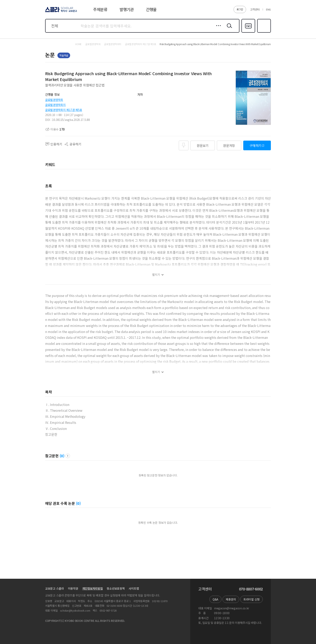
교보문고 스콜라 (55, 588)
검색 (229, 29)
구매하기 (255, 145)
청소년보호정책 (116, 588)
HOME (78, 44)
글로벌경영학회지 (55, 105)
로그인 (240, 9)
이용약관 (73, 588)
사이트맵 (134, 588)
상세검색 (217, 29)
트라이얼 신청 (252, 599)
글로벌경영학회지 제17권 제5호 (64, 110)
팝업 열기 (68, 456)
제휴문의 (231, 599)
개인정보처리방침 (93, 588)
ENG (268, 9)
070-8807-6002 (251, 589)
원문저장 (229, 145)
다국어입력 (248, 32)
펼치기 (156, 275)
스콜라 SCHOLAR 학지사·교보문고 (60, 12)
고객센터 (255, 9)
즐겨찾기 (264, 32)
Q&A (215, 599)
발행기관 (127, 9)
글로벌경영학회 (54, 100)
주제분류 (100, 9)
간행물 (151, 9)
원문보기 (203, 145)
